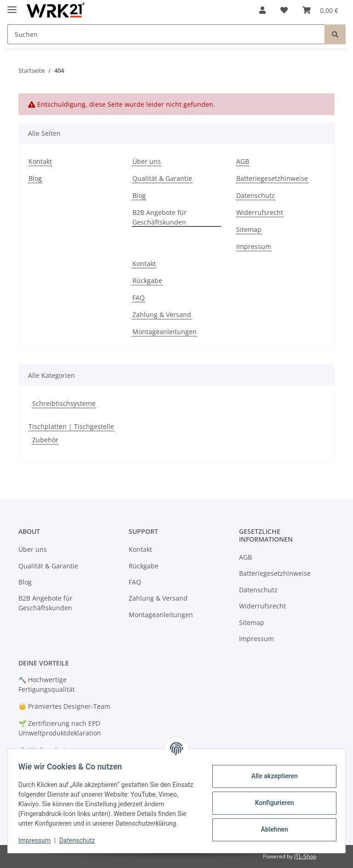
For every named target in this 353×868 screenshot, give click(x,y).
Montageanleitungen (165, 332)
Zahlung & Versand (162, 315)
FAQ (139, 298)
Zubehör (45, 440)
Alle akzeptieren (270, 776)
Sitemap (249, 229)
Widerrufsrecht (260, 212)
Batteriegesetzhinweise (272, 178)
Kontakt (40, 161)
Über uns (147, 161)
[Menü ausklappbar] (12, 6)
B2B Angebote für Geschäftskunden (159, 217)
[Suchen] (335, 34)
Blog (35, 178)
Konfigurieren (270, 803)
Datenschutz (81, 840)
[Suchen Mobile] (166, 34)
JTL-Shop (305, 856)
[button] (262, 10)
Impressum (39, 840)
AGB (243, 161)
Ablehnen (270, 829)
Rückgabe (147, 281)
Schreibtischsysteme (64, 403)
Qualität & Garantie (162, 178)
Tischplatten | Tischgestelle (71, 426)
